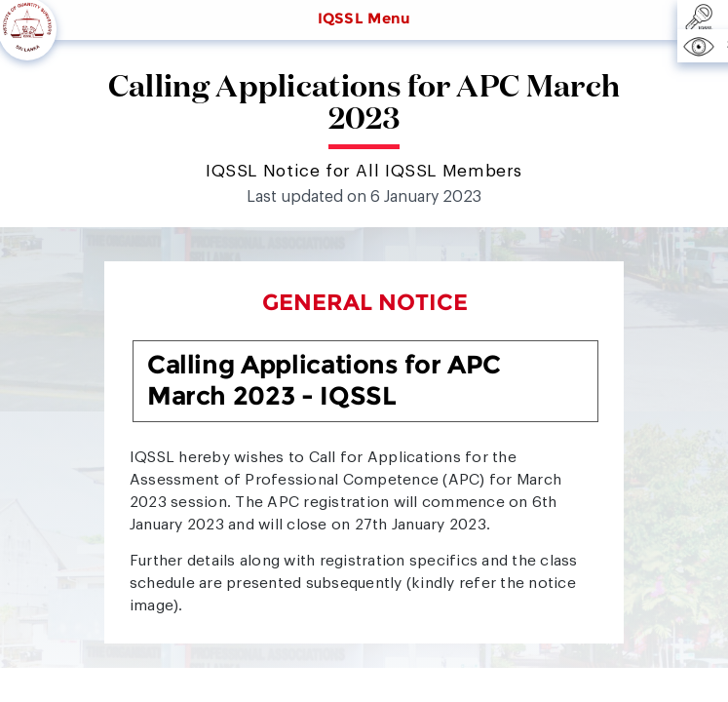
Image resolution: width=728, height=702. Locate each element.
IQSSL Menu (364, 19)
